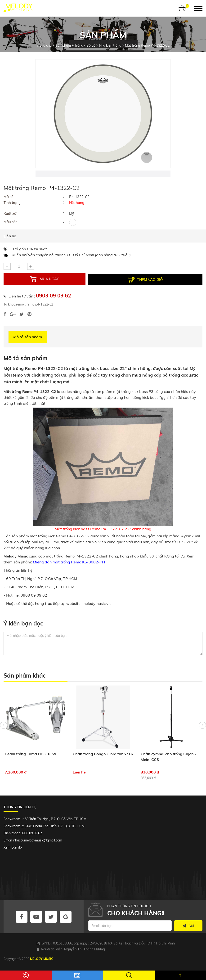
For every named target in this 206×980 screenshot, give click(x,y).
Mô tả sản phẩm (28, 336)
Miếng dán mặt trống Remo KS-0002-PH (69, 562)
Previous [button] (4, 734)
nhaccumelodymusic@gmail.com (38, 840)
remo (20, 304)
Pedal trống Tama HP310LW (31, 753)
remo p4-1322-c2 (39, 304)
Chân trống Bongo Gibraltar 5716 (103, 753)
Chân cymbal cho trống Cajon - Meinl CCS (168, 756)
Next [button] (202, 734)
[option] (103, 114)
